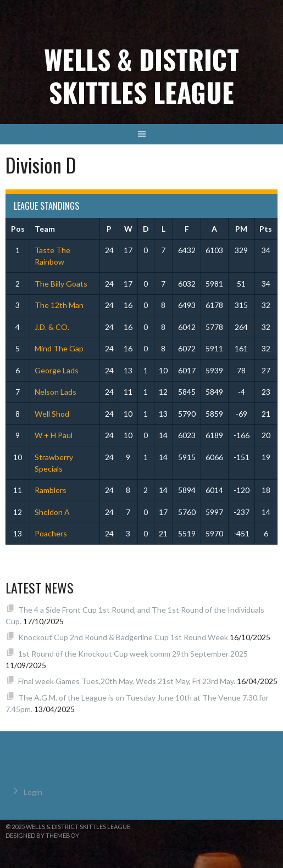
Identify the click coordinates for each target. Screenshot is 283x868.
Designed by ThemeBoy (42, 835)
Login (33, 792)
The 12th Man (59, 305)
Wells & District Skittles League (141, 75)
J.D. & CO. (52, 327)
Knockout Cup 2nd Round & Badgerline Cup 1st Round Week (123, 637)
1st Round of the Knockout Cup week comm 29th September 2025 (133, 654)
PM (241, 229)
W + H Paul (54, 435)
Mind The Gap (59, 348)
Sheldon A (52, 512)
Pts (266, 229)
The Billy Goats (61, 284)
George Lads (57, 370)
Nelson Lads (56, 392)
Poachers (51, 533)
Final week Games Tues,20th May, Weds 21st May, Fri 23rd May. (127, 681)
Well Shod (52, 414)
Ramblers (51, 490)
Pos (18, 229)
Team (45, 229)
